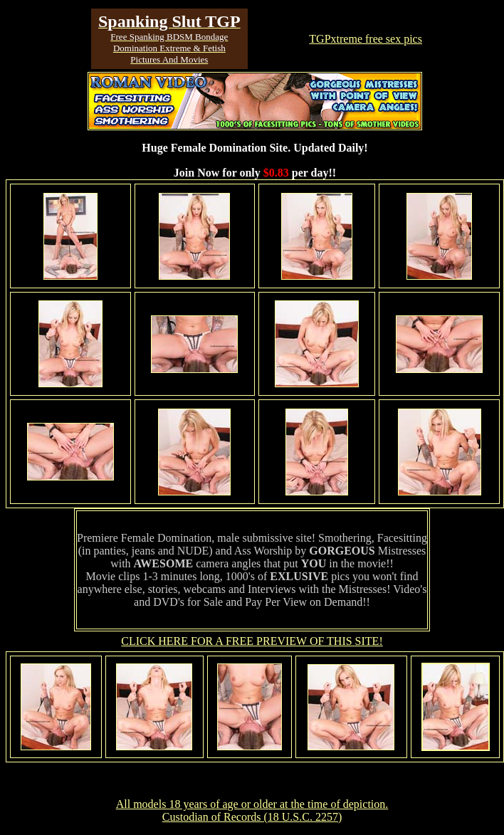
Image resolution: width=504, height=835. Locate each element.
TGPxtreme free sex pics (366, 39)
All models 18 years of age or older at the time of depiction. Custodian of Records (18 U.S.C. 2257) (252, 810)
